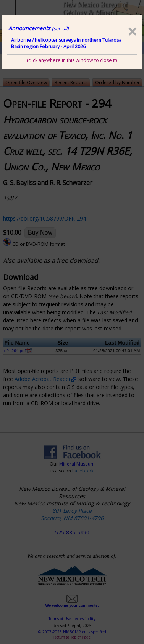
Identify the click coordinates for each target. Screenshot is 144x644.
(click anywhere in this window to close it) (72, 60)
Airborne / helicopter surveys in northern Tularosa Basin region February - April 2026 (66, 43)
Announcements (39, 28)
